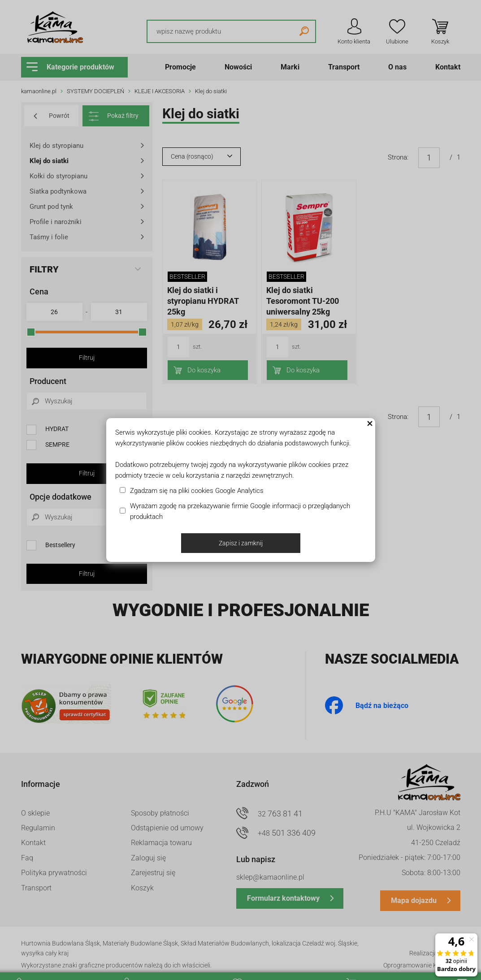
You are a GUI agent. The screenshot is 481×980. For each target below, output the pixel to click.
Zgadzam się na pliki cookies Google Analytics (197, 491)
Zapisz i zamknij (241, 543)
